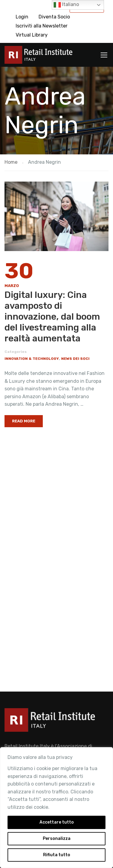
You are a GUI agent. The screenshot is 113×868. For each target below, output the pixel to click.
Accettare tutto (57, 822)
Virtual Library (32, 35)
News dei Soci (75, 359)
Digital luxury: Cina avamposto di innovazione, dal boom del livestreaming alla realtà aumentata (52, 317)
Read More (24, 421)
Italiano (66, 5)
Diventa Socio (54, 17)
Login (22, 17)
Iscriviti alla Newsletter (42, 26)
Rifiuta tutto (57, 855)
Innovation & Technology (32, 359)
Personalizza (57, 839)
